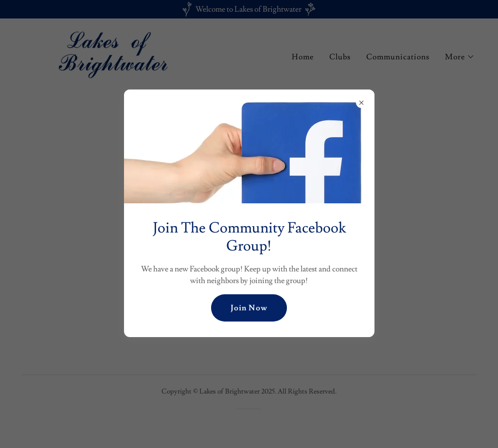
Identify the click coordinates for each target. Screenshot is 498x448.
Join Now (249, 308)
